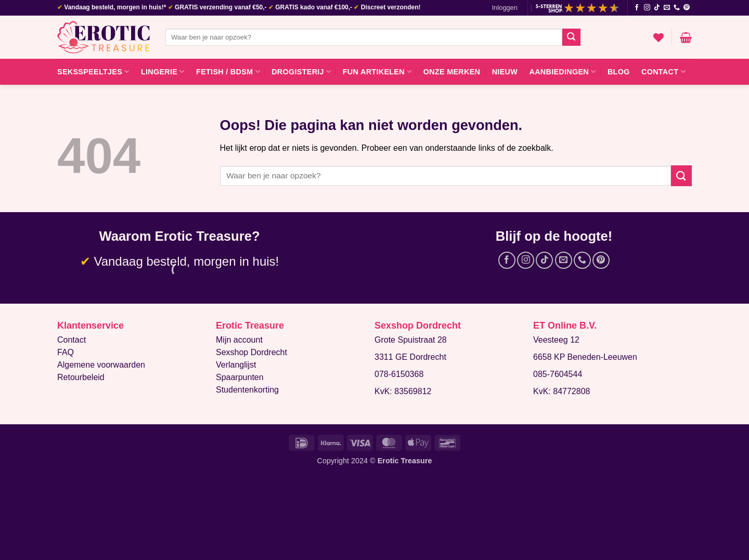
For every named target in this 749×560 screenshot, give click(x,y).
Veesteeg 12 (556, 340)
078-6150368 (399, 374)
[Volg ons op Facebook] (637, 8)
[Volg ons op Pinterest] (687, 8)
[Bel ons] (677, 8)
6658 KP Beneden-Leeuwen (585, 357)
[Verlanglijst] (658, 37)
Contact (663, 71)
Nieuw (505, 72)
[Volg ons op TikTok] (657, 8)
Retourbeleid (81, 377)
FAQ (66, 352)
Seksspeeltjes (93, 71)
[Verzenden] (571, 37)
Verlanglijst (236, 365)
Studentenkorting (247, 390)
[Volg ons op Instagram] (647, 8)
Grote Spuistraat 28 (411, 340)
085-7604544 (558, 374)
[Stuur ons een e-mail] (667, 8)
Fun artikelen (377, 71)
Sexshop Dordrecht (251, 352)
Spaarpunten (240, 377)
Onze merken (452, 72)
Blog (619, 72)
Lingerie (163, 71)
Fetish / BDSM (228, 71)
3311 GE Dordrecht (410, 357)
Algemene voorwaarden (101, 365)
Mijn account (239, 340)
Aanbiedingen (562, 71)
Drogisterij (301, 71)
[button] (505, 8)
